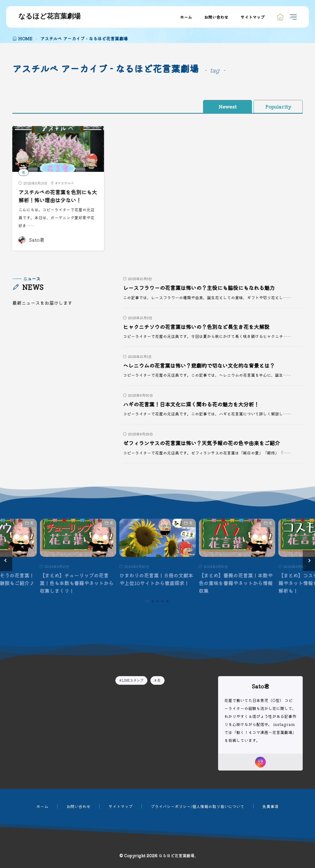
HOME (25, 38)
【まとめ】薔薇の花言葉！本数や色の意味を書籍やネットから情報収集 (236, 583)
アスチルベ (66, 183)
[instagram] (260, 761)
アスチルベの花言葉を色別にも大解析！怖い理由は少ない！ (57, 196)
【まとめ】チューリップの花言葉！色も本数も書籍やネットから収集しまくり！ (77, 583)
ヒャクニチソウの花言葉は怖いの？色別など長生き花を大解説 (201, 327)
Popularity (278, 107)
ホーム (186, 17)
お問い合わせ (216, 17)
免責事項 (270, 805)
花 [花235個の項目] (159, 679)
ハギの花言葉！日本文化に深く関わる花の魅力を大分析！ (195, 404)
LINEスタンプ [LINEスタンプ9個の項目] (133, 679)
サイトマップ (253, 17)
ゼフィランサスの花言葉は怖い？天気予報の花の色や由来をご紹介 (206, 443)
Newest (227, 107)
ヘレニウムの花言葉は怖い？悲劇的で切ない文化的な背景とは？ (203, 365)
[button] (6, 560)
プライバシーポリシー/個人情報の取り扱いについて (197, 805)
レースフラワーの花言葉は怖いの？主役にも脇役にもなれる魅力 (203, 288)
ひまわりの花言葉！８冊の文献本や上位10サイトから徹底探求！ (156, 579)
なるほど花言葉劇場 (50, 17)
